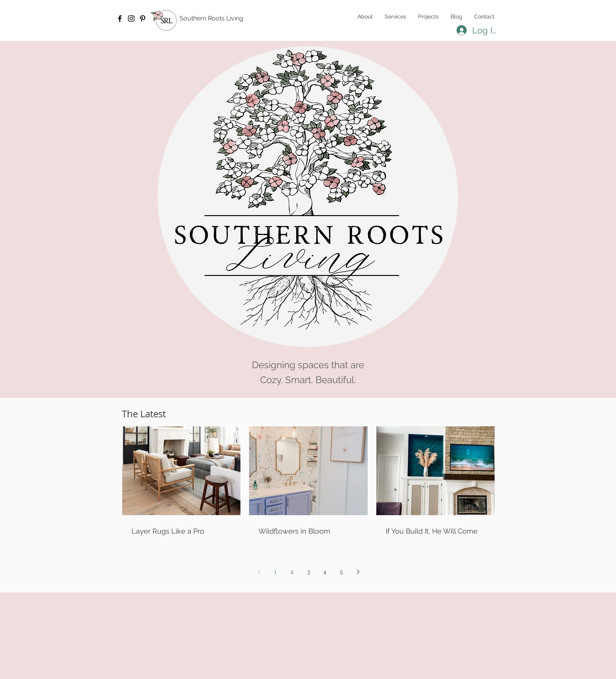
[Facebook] (120, 18)
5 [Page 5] (341, 572)
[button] (395, 17)
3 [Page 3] (309, 572)
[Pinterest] (143, 18)
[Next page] (358, 572)
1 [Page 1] (275, 572)
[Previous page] (259, 572)
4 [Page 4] (325, 572)
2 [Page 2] (292, 572)
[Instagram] (131, 18)
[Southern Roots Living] (218, 19)
